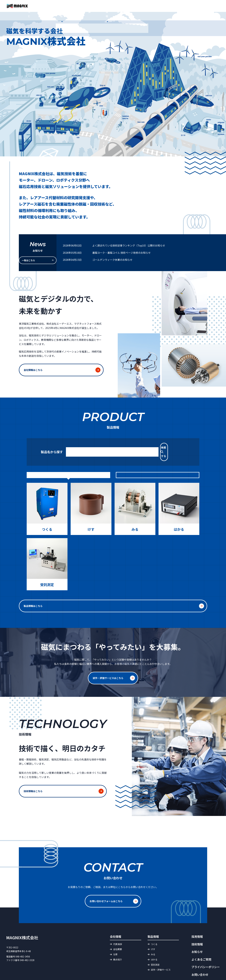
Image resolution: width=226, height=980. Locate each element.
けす (153, 932)
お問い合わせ (213, 9)
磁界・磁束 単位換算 (150, 13)
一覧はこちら (35, 260)
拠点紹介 (118, 943)
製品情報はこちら (106, 594)
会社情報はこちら (34, 367)
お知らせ (66, 13)
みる (153, 938)
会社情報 (82, 13)
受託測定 (155, 948)
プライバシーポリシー (206, 950)
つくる (154, 927)
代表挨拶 (118, 927)
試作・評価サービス (121, 13)
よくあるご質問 (142, 5)
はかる (154, 943)
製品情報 (99, 13)
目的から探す (68, 463)
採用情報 (190, 13)
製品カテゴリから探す (158, 463)
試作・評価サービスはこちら (109, 664)
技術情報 (173, 13)
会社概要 (118, 932)
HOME (51, 13)
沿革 (115, 938)
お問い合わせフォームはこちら (107, 886)
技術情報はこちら (34, 778)
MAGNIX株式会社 (22, 921)
